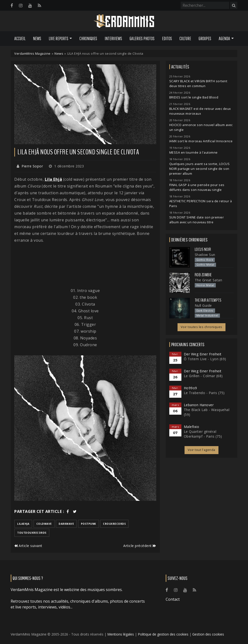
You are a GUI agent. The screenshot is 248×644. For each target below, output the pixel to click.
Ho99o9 (190, 388)
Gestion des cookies (208, 634)
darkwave (66, 524)
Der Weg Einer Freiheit (203, 354)
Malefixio (192, 427)
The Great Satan (209, 280)
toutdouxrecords (32, 533)
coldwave (44, 524)
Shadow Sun (205, 255)
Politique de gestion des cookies (163, 634)
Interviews (113, 38)
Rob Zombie (203, 275)
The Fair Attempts (208, 300)
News (37, 38)
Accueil (20, 38)
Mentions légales (121, 634)
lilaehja (23, 524)
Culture (185, 38)
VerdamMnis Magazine (32, 53)
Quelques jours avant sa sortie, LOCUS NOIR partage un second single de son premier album (200, 169)
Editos (167, 38)
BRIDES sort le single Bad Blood (194, 97)
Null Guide (203, 305)
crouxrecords (114, 524)
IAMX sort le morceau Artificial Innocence (201, 141)
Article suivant (28, 546)
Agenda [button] (224, 38)
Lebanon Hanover (199, 405)
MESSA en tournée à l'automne (194, 153)
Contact (173, 599)
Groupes (205, 38)
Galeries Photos (142, 38)
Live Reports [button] (58, 38)
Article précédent (140, 546)
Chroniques (88, 38)
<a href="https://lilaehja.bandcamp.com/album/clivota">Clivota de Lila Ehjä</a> (85, 265)
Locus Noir (203, 249)
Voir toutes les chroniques (201, 327)
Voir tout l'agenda (201, 450)
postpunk (89, 524)
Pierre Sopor (32, 166)
